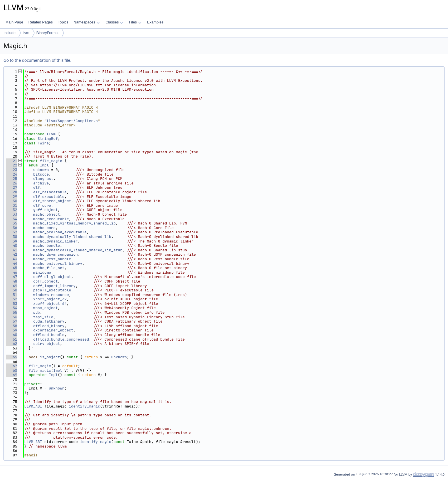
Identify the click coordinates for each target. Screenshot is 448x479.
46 (12, 272)
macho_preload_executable (60, 232)
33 (12, 214)
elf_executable (49, 197)
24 (12, 174)
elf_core (42, 205)
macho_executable (51, 219)
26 (12, 183)
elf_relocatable (50, 192)
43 (12, 259)
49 (12, 286)
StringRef (48, 139)
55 (12, 312)
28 (12, 192)
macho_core (44, 228)
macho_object (47, 214)
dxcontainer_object (53, 330)
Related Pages (40, 22)
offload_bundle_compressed (61, 339)
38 (12, 237)
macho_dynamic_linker (55, 241)
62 (12, 344)
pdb (36, 312)
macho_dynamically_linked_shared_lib (72, 237)
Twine (43, 143)
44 (12, 264)
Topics (63, 22)
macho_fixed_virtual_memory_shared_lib (74, 223)
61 (12, 339)
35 (12, 223)
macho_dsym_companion (55, 254)
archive (41, 183)
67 (12, 366)
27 (12, 187)
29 (12, 197)
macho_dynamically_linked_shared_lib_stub (78, 250)
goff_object (45, 210)
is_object (50, 357)
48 (12, 281)
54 (12, 308)
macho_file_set (49, 268)
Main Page (14, 22)
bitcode (41, 174)
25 (12, 179)
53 (12, 304)
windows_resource (51, 295)
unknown (41, 170)
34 (12, 219)
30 (12, 201)
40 (12, 246)
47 (12, 277)
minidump (42, 272)
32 (12, 210)
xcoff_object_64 (50, 304)
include (10, 33)
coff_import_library (54, 286)
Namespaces (86, 22)
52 (12, 299)
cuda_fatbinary (49, 321)
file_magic (51, 161)
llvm (26, 33)
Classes (114, 22)
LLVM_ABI (33, 406)
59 (12, 330)
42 (12, 254)
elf (36, 187)
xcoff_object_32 (50, 299)
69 (12, 375)
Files (135, 22)
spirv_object (47, 344)
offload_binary (49, 326)
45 (12, 268)
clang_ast (43, 179)
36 (12, 228)
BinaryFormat (47, 33)
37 (12, 232)
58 (12, 326)
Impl (44, 165)
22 (12, 165)
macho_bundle (47, 246)
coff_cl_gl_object (52, 277)
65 (12, 357)
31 (12, 205)
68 (12, 370)
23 (12, 170)
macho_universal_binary (58, 264)
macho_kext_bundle (52, 259)
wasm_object (45, 308)
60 (12, 335)
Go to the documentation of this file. (37, 60)
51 (12, 295)
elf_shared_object (52, 201)
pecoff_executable (52, 290)
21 (12, 161)
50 (12, 290)
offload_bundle (49, 335)
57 (12, 321)
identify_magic (84, 406)
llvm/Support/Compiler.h (72, 121)
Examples (155, 22)
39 (12, 241)
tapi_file (43, 317)
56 (12, 317)
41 (12, 250)
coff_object (45, 281)
